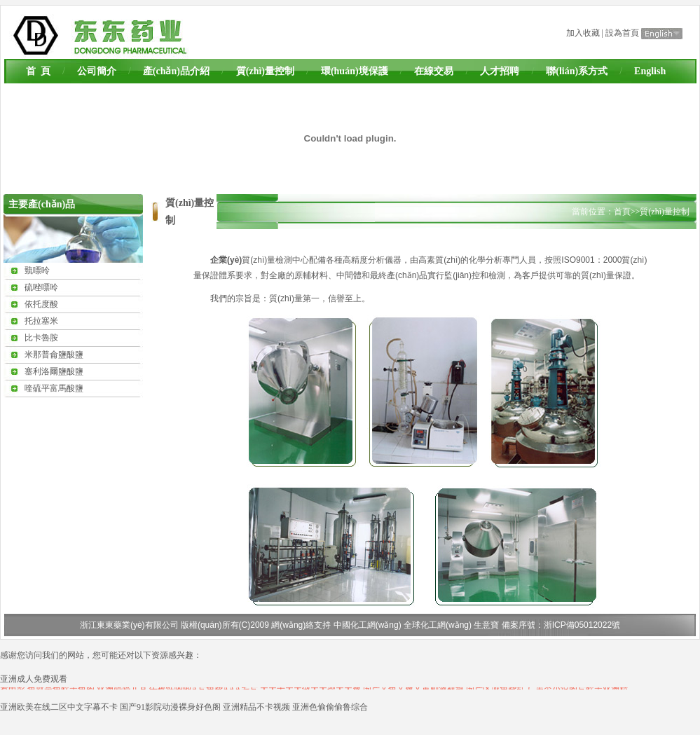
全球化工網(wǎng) (438, 625)
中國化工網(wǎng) (368, 625)
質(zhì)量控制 (265, 71)
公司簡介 (97, 71)
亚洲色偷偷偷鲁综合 (330, 707)
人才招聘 (500, 71)
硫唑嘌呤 (41, 287)
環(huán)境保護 (355, 71)
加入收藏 (583, 33)
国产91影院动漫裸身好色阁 (170, 707)
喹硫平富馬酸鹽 (54, 388)
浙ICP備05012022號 (582, 625)
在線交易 (434, 71)
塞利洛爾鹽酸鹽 (54, 371)
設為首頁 (622, 33)
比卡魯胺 (41, 338)
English (650, 71)
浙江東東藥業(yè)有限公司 (129, 625)
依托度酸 (41, 304)
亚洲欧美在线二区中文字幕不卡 (59, 707)
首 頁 (38, 71)
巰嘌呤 (37, 270)
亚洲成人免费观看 (34, 679)
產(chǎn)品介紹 (176, 71)
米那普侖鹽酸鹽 (54, 355)
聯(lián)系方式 (577, 71)
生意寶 (486, 625)
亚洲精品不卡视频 (256, 707)
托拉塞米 (41, 321)
